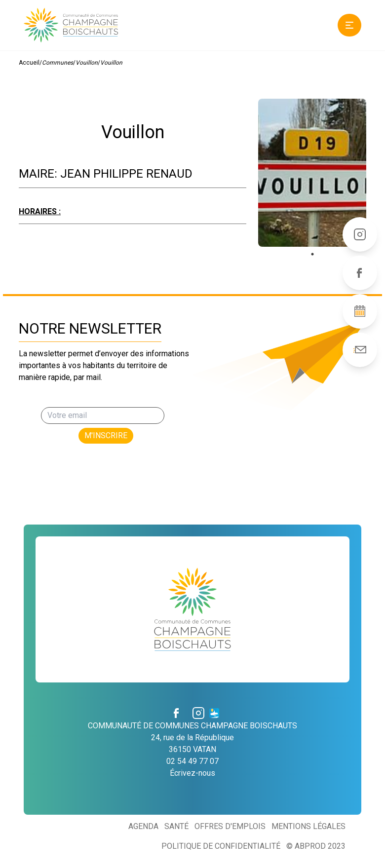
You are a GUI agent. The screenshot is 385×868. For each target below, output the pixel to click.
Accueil (29, 63)
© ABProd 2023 (316, 846)
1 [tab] (312, 254)
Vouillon (87, 63)
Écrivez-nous (192, 773)
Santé (176, 826)
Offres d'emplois (230, 826)
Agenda (143, 826)
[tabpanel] (312, 173)
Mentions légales (308, 826)
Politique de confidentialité (221, 846)
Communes (58, 63)
